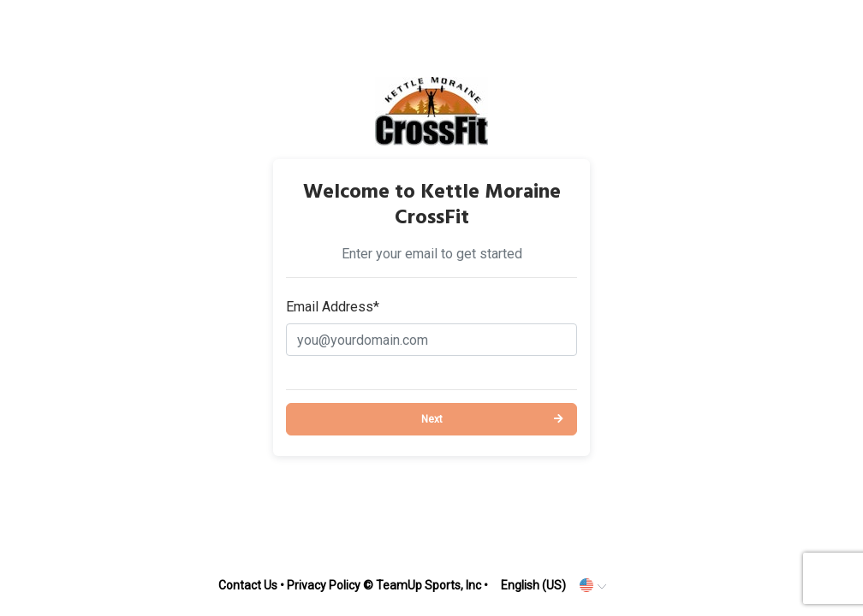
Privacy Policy (324, 585)
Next (432, 419)
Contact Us (248, 585)
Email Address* (333, 307)
